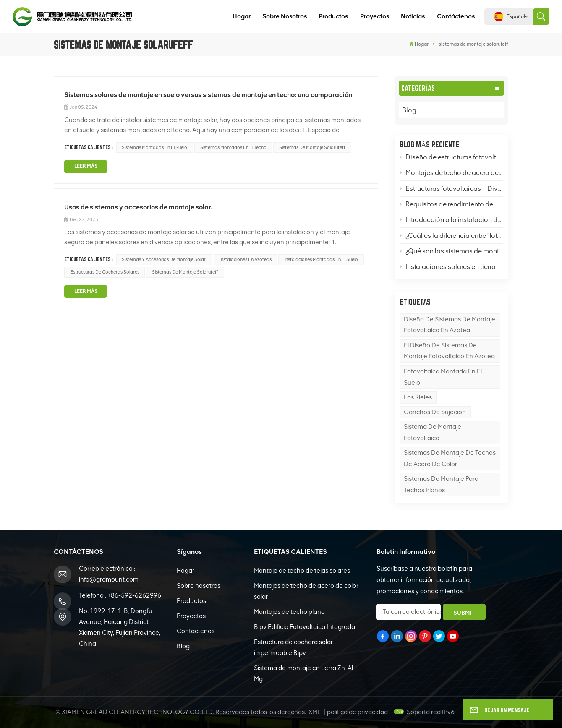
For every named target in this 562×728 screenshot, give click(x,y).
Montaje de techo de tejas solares (302, 571)
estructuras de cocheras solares (105, 272)
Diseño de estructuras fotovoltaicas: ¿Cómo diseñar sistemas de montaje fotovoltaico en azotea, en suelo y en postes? (451, 157)
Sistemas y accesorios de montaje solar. (164, 259)
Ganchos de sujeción (435, 412)
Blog (418, 110)
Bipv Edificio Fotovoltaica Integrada (305, 627)
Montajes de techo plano (289, 612)
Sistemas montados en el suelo (154, 147)
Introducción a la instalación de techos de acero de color (451, 220)
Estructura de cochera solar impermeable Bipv (293, 647)
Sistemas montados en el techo (233, 147)
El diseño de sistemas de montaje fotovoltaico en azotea (449, 351)
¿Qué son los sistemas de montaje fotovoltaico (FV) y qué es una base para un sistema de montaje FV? (451, 251)
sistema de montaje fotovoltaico (433, 432)
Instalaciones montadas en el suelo (321, 259)
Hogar (242, 16)
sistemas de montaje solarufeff (312, 147)
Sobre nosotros (285, 16)
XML (315, 712)
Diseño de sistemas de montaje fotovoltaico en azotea (450, 325)
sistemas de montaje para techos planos (441, 484)
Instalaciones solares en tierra (448, 267)
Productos (333, 16)
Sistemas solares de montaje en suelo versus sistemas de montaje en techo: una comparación (208, 95)
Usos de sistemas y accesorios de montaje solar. (138, 207)
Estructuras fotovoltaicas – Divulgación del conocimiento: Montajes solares (451, 189)
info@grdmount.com (109, 579)
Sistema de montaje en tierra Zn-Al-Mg (305, 673)
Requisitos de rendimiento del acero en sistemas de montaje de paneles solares (451, 204)
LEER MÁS (86, 166)
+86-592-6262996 (134, 595)
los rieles (418, 397)
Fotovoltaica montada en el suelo (443, 377)
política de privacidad (357, 712)
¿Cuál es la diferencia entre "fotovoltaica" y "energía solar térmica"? (451, 236)
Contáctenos (456, 16)
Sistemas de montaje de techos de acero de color (450, 458)
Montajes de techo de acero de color (451, 173)
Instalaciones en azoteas (246, 259)
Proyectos (375, 16)
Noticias (413, 16)
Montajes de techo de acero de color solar (306, 591)
